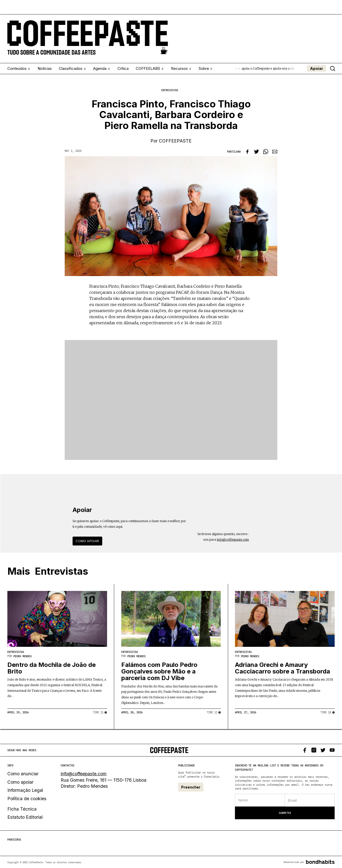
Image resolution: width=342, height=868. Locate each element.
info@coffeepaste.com (233, 539)
